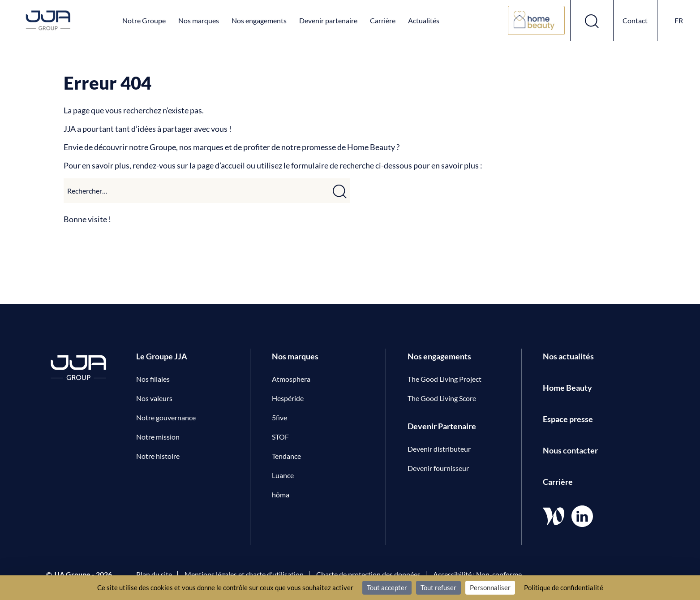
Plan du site (154, 574)
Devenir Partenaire (442, 426)
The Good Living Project (444, 379)
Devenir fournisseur (438, 468)
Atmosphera (291, 379)
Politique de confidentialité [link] (564, 587)
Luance (283, 475)
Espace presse (568, 419)
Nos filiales (153, 379)
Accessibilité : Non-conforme (477, 574)
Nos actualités (568, 356)
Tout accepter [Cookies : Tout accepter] (387, 587)
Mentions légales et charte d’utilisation (244, 574)
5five (279, 417)
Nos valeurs (154, 398)
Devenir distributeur (439, 449)
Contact (635, 20)
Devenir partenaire (328, 20)
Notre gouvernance (166, 417)
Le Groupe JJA (162, 356)
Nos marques (199, 20)
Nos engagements (259, 20)
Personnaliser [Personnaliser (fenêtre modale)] (490, 587)
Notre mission (158, 437)
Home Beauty (567, 388)
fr (679, 20)
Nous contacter (570, 450)
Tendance (286, 456)
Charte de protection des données (368, 574)
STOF (280, 437)
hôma (281, 494)
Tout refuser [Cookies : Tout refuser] (438, 587)
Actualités (424, 20)
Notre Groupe (144, 20)
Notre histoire (158, 456)
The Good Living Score (442, 398)
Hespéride (288, 398)
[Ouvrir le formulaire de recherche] (592, 20)
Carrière (383, 20)
